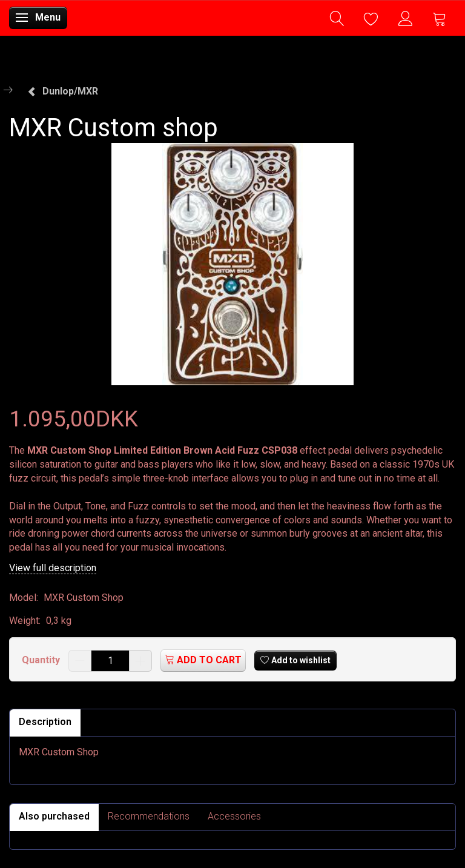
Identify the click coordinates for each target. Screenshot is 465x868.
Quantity (42, 660)
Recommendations (149, 816)
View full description (53, 568)
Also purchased (54, 816)
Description (45, 722)
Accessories (234, 816)
